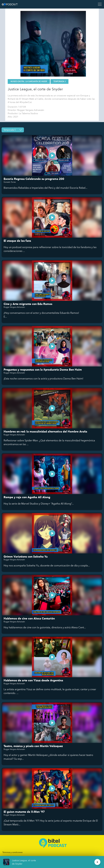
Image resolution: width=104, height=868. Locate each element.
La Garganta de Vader (36, 82)
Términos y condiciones (12, 852)
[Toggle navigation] (99, 4)
